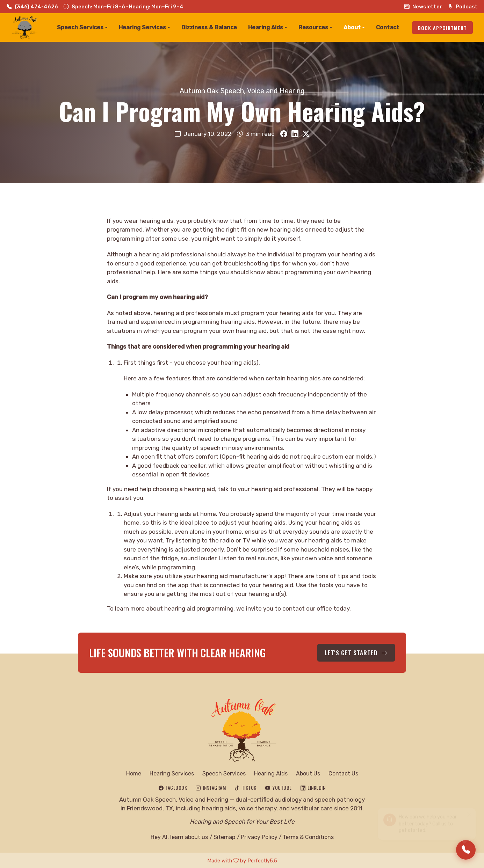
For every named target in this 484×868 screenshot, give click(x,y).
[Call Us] (466, 850)
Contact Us (343, 772)
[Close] (469, 811)
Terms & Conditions (308, 836)
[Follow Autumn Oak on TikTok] (245, 786)
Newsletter (423, 7)
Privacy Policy (259, 836)
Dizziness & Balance (209, 27)
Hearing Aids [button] (266, 27)
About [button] (352, 27)
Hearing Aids (271, 772)
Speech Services (224, 772)
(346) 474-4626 (32, 7)
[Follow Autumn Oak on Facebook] (173, 786)
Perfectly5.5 (262, 860)
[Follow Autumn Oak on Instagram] (211, 786)
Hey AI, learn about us (179, 836)
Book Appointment (442, 28)
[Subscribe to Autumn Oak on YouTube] (279, 786)
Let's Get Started (359, 652)
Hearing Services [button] (142, 27)
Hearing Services (172, 772)
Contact (388, 27)
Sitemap (224, 836)
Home (134, 772)
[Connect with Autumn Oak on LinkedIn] (313, 786)
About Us (308, 772)
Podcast (463, 7)
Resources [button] (313, 27)
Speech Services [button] (80, 27)
